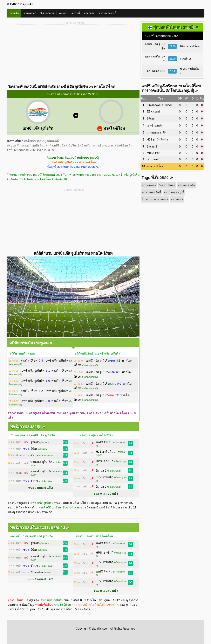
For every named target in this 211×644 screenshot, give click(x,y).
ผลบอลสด (89, 13)
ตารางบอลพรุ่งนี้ (108, 13)
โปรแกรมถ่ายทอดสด (155, 199)
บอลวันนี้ (75, 13)
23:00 (172, 59)
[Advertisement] (40, 54)
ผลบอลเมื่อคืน (186, 185)
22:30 (172, 46)
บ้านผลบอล (30, 13)
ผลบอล (62, 13)
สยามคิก (14, 13)
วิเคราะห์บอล (47, 13)
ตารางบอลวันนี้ (151, 192)
